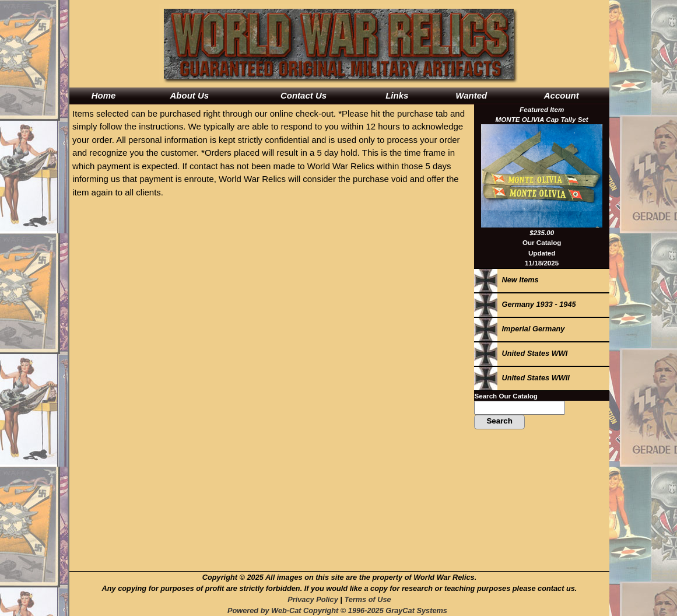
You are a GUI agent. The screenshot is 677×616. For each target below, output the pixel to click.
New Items (506, 280)
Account (562, 95)
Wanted (471, 95)
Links (397, 95)
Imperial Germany (519, 329)
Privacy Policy (313, 599)
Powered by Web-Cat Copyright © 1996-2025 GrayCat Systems (339, 610)
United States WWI (521, 353)
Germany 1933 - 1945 (525, 304)
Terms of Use (367, 599)
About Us (189, 95)
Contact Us (304, 95)
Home (104, 95)
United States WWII (522, 378)
